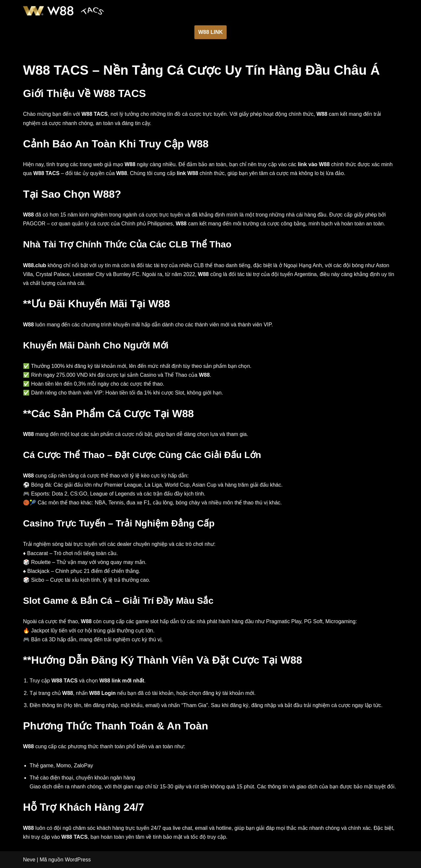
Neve (29, 860)
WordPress (78, 860)
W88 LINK (211, 32)
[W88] (63, 11)
